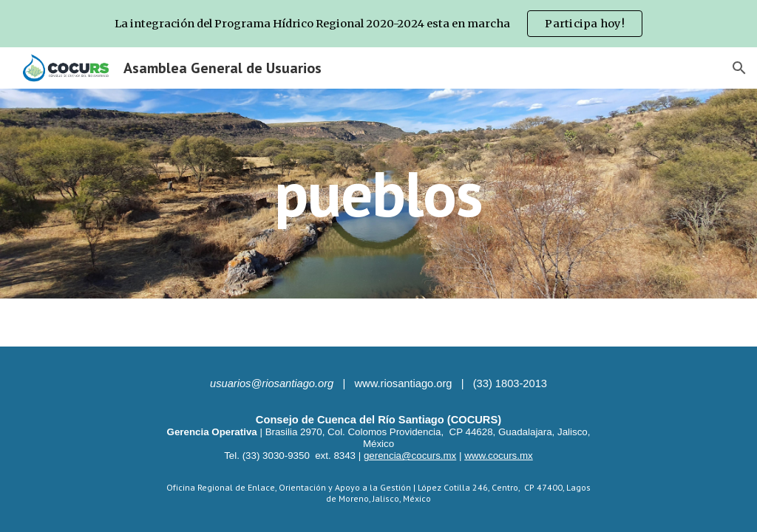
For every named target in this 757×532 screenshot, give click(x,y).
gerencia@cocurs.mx (410, 456)
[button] (739, 68)
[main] (378, 193)
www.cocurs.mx (499, 456)
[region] (378, 24)
